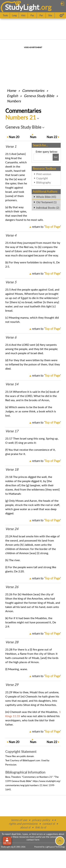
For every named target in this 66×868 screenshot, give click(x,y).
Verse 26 (12, 587)
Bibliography (44, 182)
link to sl (41, 827)
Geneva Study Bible (39, 96)
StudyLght (22, 7)
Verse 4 (11, 235)
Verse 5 (11, 282)
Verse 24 (12, 529)
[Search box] (43, 157)
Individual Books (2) (48, 208)
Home (12, 90)
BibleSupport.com (31, 760)
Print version (44, 174)
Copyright (42, 178)
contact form (33, 840)
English (12, 96)
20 (14, 137)
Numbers (14, 101)
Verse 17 (12, 431)
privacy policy (41, 820)
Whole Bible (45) (46, 197)
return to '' (46, 227)
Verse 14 (12, 384)
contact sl (49, 824)
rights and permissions (23, 824)
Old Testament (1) (46, 202)
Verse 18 (12, 469)
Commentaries (33, 90)
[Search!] (56, 157)
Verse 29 (12, 685)
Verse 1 (11, 147)
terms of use (19, 820)
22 (52, 137)
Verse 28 (12, 642)
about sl (25, 827)
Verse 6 (11, 337)
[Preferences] (62, 15)
